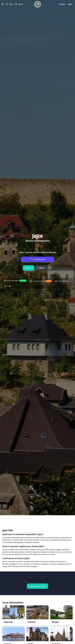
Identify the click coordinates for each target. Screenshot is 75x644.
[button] (3, 4)
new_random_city (37, 586)
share (62, 4)
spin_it (28, 268)
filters (41, 268)
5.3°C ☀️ (7, 286)
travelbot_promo (40, 259)
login (70, 4)
